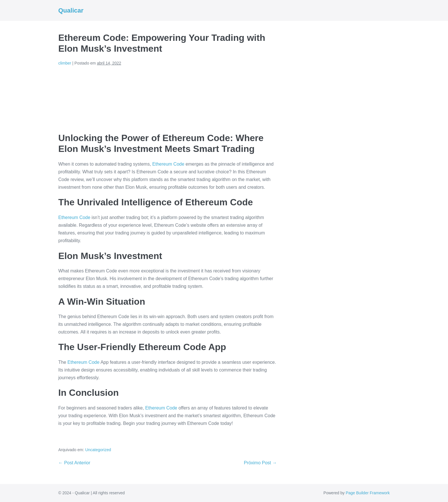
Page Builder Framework (368, 493)
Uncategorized (98, 450)
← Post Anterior (74, 463)
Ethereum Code (168, 164)
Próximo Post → (260, 463)
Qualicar (71, 10)
